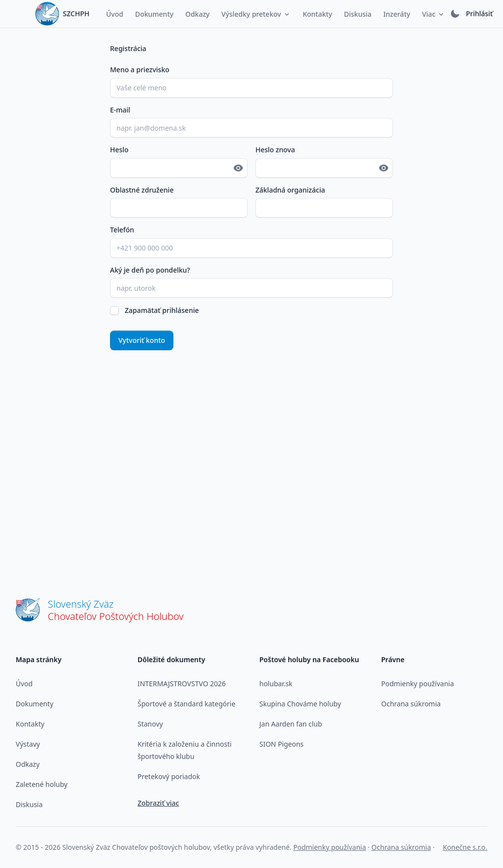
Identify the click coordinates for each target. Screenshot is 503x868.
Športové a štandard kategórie (186, 704)
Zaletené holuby (42, 784)
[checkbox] (114, 310)
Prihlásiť (479, 14)
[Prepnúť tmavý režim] (455, 14)
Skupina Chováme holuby (300, 704)
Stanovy (150, 724)
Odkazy (28, 764)
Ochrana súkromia (411, 704)
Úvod (24, 684)
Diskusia (29, 804)
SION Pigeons (281, 744)
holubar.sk (276, 684)
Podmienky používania (418, 684)
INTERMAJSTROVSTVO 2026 (182, 684)
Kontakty (30, 724)
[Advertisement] (251, 450)
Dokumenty (35, 704)
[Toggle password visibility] (238, 168)
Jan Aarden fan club (291, 724)
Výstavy (28, 744)
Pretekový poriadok (169, 776)
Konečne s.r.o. (465, 847)
